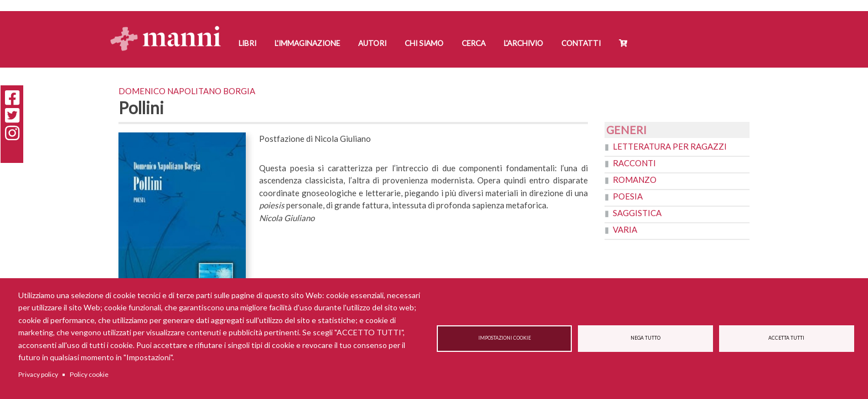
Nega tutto (645, 339)
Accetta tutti (786, 339)
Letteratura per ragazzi (670, 146)
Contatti (581, 43)
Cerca (474, 43)
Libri (247, 43)
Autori (372, 43)
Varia (625, 229)
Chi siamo (424, 43)
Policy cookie (89, 374)
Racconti (634, 163)
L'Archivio (523, 43)
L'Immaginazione (307, 43)
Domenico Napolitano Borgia (187, 91)
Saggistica (637, 213)
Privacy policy (38, 374)
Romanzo (635, 180)
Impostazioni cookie (505, 339)
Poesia (628, 196)
